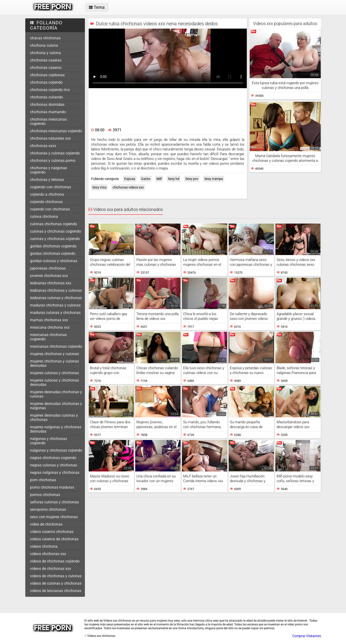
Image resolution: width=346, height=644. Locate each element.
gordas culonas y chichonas (54, 261)
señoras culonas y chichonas (54, 502)
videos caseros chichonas (52, 532)
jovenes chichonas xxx (49, 276)
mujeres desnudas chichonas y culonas (56, 394)
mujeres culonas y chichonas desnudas (54, 382)
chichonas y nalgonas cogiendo (49, 170)
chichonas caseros (46, 68)
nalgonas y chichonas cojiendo (56, 450)
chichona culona (44, 45)
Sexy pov (192, 179)
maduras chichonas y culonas (55, 305)
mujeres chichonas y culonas (54, 354)
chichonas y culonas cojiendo (55, 153)
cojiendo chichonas (46, 202)
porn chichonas (43, 480)
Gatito (146, 179)
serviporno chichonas (48, 509)
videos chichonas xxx (48, 554)
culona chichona (44, 217)
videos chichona (44, 546)
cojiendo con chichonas (50, 209)
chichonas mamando (48, 112)
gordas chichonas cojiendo (53, 253)
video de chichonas (46, 524)
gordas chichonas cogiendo (53, 246)
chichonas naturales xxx (50, 138)
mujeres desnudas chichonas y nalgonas (56, 406)
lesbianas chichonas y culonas (56, 290)
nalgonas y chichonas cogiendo (49, 441)
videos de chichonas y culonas (56, 576)
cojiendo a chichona (47, 194)
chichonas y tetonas (47, 180)
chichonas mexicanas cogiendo (48, 121)
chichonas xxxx (43, 146)
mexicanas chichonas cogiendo (48, 337)
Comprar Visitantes (307, 636)
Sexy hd (174, 179)
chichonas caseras (46, 60)
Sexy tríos (99, 187)
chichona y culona (45, 53)
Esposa (130, 179)
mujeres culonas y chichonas (54, 373)
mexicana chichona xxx (50, 327)
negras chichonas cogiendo (53, 458)
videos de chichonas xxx (51, 569)
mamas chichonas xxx (49, 320)
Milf (159, 179)
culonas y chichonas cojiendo (55, 239)
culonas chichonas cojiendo (54, 224)
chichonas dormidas (47, 105)
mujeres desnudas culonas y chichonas (54, 417)
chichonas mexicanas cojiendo (56, 131)
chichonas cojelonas (47, 75)
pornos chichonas (45, 495)
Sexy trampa (214, 179)
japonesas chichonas (48, 268)
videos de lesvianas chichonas (56, 591)
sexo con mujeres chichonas (54, 517)
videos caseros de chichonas (54, 539)
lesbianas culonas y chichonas (56, 298)
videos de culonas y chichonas (56, 583)
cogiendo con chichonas (51, 187)
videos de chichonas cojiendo (55, 561)
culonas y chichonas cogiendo (56, 231)
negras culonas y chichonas (54, 465)
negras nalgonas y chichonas (55, 473)
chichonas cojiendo (46, 82)
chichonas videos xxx (128, 187)
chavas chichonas (45, 38)
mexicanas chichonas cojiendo (56, 346)
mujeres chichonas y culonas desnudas (54, 363)
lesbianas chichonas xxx (51, 283)
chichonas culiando (46, 97)
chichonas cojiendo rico (50, 90)
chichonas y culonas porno (53, 161)
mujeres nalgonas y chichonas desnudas (56, 429)
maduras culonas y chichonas (55, 313)
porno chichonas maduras (52, 487)
